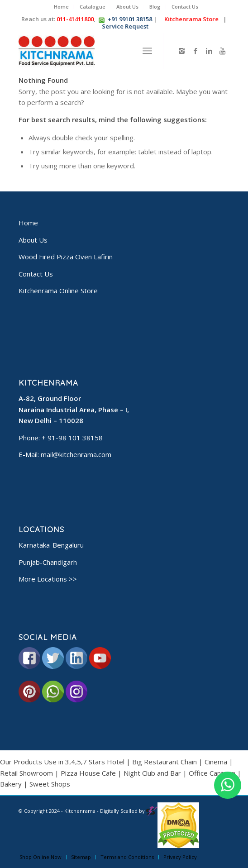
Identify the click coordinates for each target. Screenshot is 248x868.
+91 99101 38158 (130, 19)
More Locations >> (48, 579)
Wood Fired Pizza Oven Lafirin (66, 257)
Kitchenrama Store (190, 19)
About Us (127, 7)
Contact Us (185, 7)
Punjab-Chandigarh (48, 562)
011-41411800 (75, 19)
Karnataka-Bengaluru (51, 545)
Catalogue (93, 7)
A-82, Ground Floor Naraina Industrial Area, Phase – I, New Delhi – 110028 (74, 410)
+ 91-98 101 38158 (72, 438)
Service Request (124, 26)
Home (61, 7)
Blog (155, 7)
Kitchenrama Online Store (58, 291)
